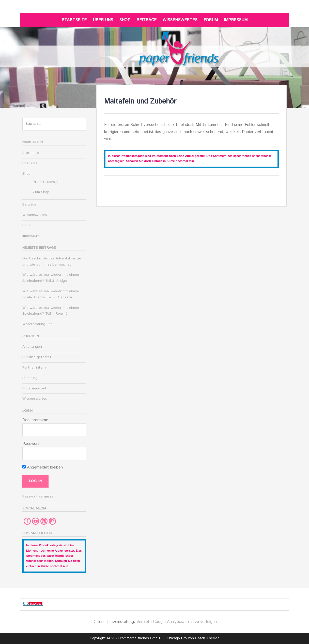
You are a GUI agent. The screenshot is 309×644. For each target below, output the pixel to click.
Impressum (236, 20)
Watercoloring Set (37, 324)
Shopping (30, 378)
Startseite (74, 20)
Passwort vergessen (39, 496)
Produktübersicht (47, 182)
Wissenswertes (180, 20)
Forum (211, 20)
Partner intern (34, 368)
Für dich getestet (37, 357)
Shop (125, 20)
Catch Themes (207, 638)
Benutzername (35, 420)
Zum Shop (41, 192)
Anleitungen (32, 347)
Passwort (31, 444)
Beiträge (146, 20)
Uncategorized (34, 388)
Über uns (103, 20)
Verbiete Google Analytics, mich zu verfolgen (177, 622)
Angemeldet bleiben (43, 467)
